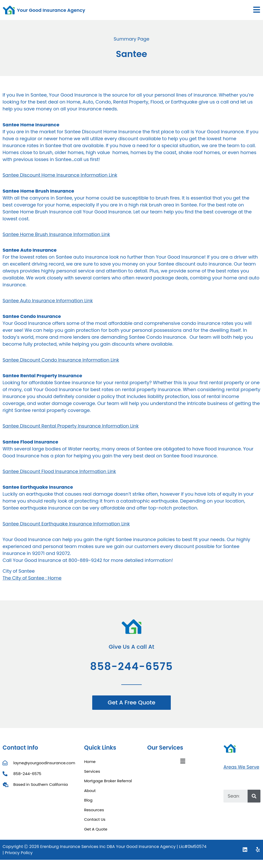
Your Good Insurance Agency (51, 10)
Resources (94, 810)
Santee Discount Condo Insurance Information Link (61, 360)
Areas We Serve (241, 767)
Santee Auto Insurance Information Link (48, 301)
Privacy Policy (19, 853)
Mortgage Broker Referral (108, 781)
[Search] (254, 796)
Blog (88, 800)
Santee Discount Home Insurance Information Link (60, 175)
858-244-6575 (132, 666)
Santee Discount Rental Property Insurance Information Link (71, 426)
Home (90, 762)
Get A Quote (96, 829)
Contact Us (95, 819)
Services (92, 771)
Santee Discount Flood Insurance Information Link (59, 471)
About (90, 791)
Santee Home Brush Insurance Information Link (56, 234)
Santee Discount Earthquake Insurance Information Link (66, 524)
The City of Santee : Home (32, 578)
